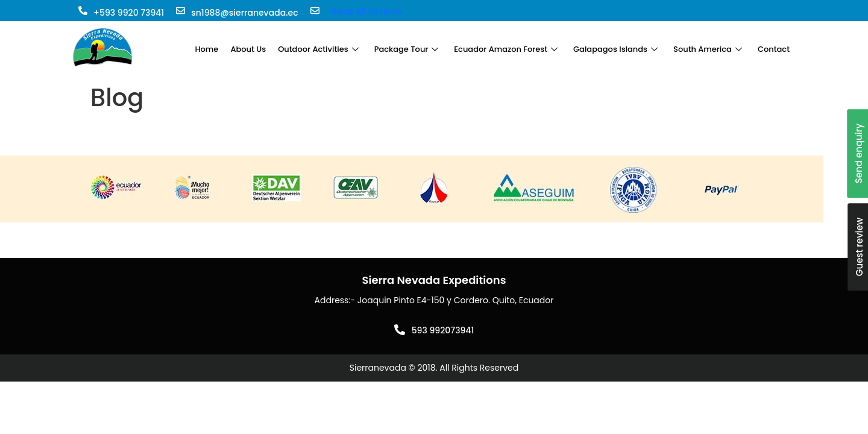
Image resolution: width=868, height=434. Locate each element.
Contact (774, 49)
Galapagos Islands (615, 49)
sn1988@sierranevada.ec (244, 13)
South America (708, 49)
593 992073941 (443, 330)
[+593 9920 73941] (83, 11)
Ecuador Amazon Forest (506, 49)
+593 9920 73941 (129, 13)
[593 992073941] (400, 330)
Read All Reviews (367, 11)
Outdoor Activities (318, 49)
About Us (248, 49)
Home (206, 49)
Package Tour (407, 49)
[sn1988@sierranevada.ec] (181, 11)
